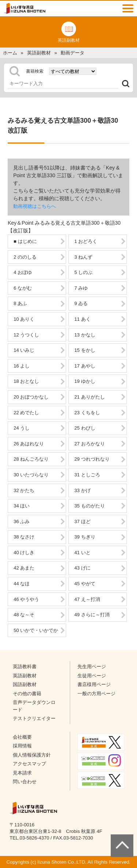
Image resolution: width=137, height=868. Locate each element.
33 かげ (82, 490)
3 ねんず (83, 257)
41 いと (82, 553)
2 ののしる (25, 257)
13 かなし (85, 335)
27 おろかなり (89, 444)
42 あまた (24, 568)
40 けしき (24, 553)
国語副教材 (25, 684)
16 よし (22, 366)
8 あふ (20, 303)
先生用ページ (92, 667)
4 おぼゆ (23, 272)
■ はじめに (25, 241)
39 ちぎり (85, 537)
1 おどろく (86, 241)
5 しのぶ (83, 272)
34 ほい (22, 506)
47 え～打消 (87, 599)
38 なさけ (24, 537)
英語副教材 (25, 676)
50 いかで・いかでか (36, 630)
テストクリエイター (34, 718)
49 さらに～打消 (92, 615)
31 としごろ (87, 475)
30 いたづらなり (31, 475)
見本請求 (22, 773)
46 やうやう (26, 599)
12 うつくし (26, 335)
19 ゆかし (85, 381)
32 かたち (24, 490)
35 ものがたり (89, 506)
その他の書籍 (27, 694)
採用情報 (22, 746)
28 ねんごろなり (31, 459)
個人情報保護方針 (32, 755)
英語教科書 (25, 667)
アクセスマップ (29, 764)
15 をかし (85, 350)
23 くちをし (87, 413)
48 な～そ (24, 615)
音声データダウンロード (34, 706)
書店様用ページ (94, 684)
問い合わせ (25, 782)
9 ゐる (81, 303)
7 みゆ (81, 288)
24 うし (22, 428)
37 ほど (82, 521)
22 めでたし (26, 413)
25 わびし (85, 428)
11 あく (82, 319)
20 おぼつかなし (31, 397)
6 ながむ (23, 288)
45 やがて (85, 584)
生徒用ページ (92, 676)
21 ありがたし (89, 397)
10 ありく (24, 319)
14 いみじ (24, 350)
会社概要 (22, 737)
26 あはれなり (29, 444)
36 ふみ (22, 521)
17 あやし (85, 366)
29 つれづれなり (92, 459)
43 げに (82, 568)
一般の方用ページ (96, 694)
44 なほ (22, 584)
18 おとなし (26, 381)
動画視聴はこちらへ (35, 206)
